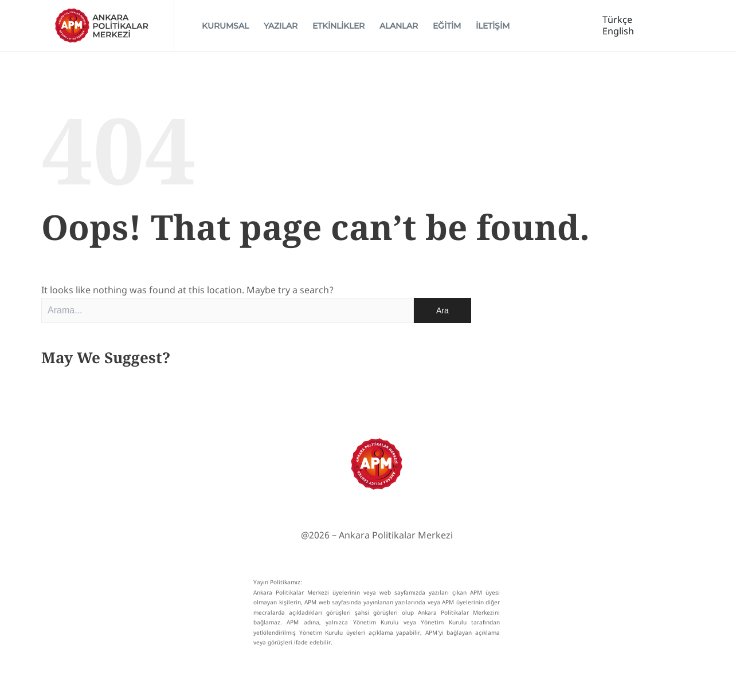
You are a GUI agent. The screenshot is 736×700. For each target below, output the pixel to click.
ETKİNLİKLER (338, 29)
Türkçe (617, 22)
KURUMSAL (225, 29)
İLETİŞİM (493, 29)
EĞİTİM (447, 29)
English (618, 34)
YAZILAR (281, 29)
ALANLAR (399, 29)
